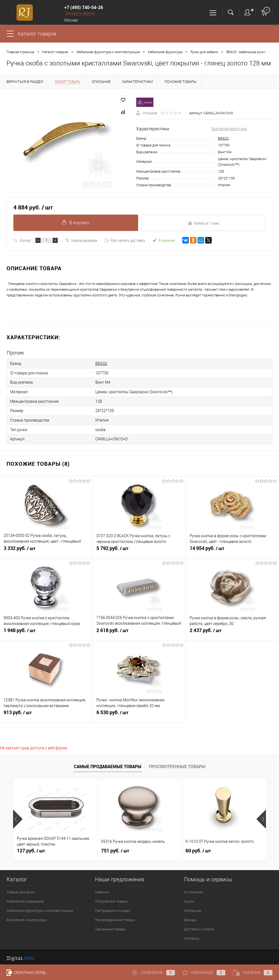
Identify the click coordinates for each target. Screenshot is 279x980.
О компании (194, 890)
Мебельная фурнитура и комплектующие (40, 909)
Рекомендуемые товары (115, 918)
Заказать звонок (80, 13)
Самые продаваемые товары (108, 765)
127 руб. (31, 849)
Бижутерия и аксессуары (27, 918)
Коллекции (193, 909)
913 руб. (46, 713)
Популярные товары (112, 900)
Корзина (253, 973)
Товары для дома (21, 890)
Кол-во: (25, 240)
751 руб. (115, 849)
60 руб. (198, 849)
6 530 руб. (139, 713)
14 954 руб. (233, 549)
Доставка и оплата (199, 928)
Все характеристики (229, 129)
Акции (189, 900)
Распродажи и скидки (113, 909)
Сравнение (153, 973)
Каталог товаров (37, 34)
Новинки (102, 890)
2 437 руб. (233, 631)
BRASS (223, 138)
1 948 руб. (46, 631)
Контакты (192, 937)
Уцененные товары (110, 928)
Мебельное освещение (25, 900)
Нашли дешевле (81, 240)
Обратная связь (26, 973)
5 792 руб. (139, 549)
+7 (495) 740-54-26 (84, 7)
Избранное (204, 973)
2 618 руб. (139, 631)
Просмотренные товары (177, 765)
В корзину (76, 223)
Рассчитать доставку (125, 240)
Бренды (190, 918)
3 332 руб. (46, 549)
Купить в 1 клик (203, 223)
